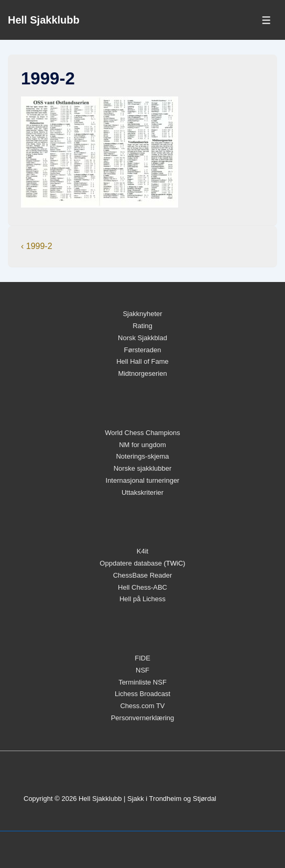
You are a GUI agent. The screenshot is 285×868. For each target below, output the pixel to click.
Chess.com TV (142, 706)
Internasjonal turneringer (143, 480)
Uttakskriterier (142, 492)
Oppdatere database (131, 563)
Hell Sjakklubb (44, 20)
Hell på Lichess (142, 599)
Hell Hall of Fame (142, 361)
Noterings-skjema (142, 456)
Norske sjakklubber (143, 468)
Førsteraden (143, 350)
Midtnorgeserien (142, 373)
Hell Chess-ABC (142, 587)
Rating (142, 326)
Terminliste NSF (142, 682)
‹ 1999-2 (37, 246)
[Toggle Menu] (266, 20)
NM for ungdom (142, 445)
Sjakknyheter (142, 314)
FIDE (142, 658)
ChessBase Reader (143, 575)
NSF (142, 670)
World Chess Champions (142, 433)
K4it (142, 551)
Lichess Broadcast (142, 694)
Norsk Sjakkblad (142, 338)
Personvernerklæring (143, 718)
